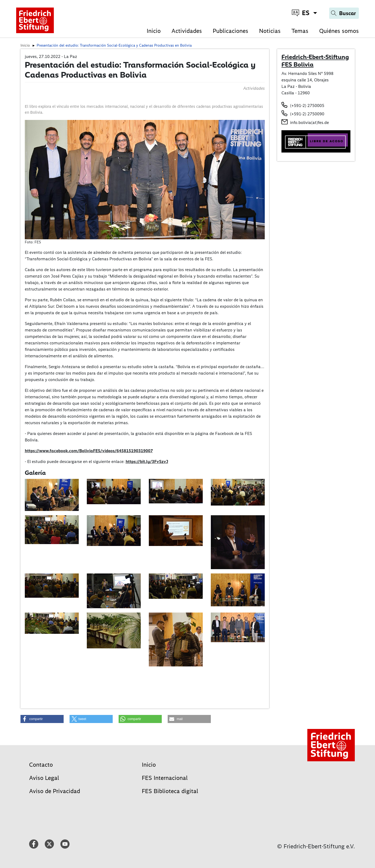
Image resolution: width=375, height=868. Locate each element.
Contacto (41, 765)
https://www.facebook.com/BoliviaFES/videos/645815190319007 (89, 451)
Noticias (270, 31)
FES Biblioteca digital (170, 791)
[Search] (344, 13)
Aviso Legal (44, 778)
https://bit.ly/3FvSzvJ (147, 461)
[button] (42, 719)
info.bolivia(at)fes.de (309, 122)
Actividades (187, 31)
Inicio (154, 31)
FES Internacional (165, 778)
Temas (300, 31)
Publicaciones (230, 31)
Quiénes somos (339, 31)
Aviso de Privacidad (55, 791)
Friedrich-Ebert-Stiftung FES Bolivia (315, 61)
